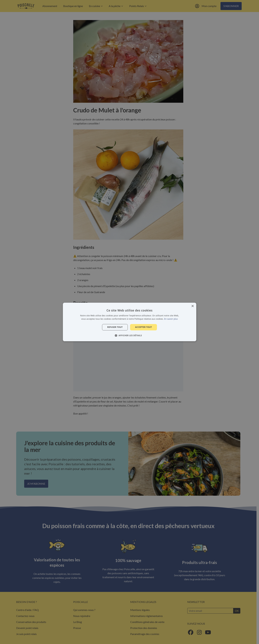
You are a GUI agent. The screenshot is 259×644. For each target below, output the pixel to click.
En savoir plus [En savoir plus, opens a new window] (171, 319)
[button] (130, 336)
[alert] (129, 322)
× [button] (193, 306)
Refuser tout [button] (115, 327)
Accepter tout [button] (143, 327)
